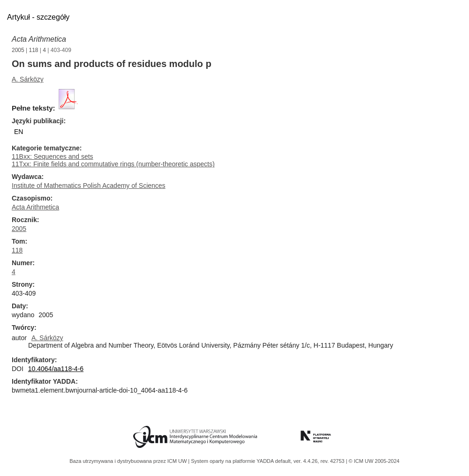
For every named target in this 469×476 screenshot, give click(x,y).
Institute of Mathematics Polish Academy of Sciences (89, 186)
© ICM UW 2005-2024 (374, 461)
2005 (18, 50)
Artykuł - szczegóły (38, 17)
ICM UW (178, 461)
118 (34, 50)
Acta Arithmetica (39, 39)
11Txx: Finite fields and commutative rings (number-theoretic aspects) (113, 164)
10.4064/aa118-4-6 (56, 369)
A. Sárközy (28, 79)
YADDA (266, 461)
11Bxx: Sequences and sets (53, 156)
